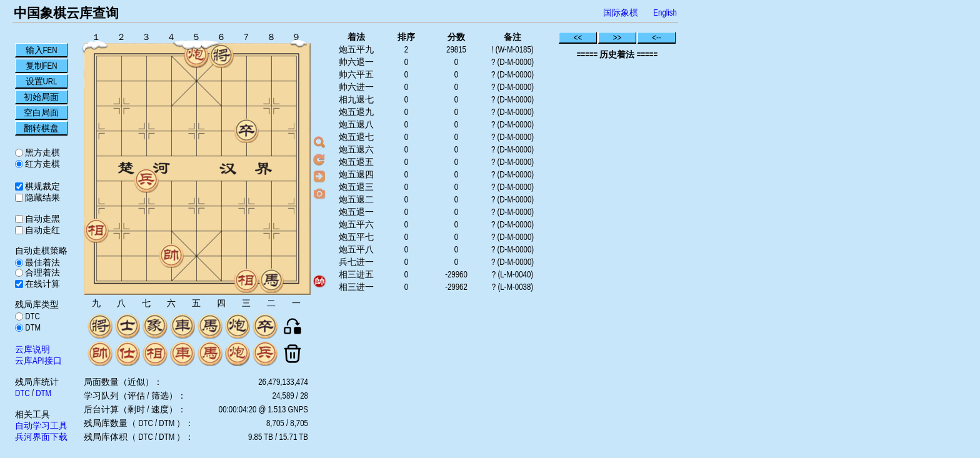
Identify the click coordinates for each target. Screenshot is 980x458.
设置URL (42, 81)
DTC (32, 316)
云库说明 (32, 349)
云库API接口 (38, 361)
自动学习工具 (41, 426)
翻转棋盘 (41, 128)
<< (578, 37)
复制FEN (42, 66)
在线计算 (42, 284)
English (665, 12)
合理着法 (42, 272)
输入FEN (42, 50)
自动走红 (42, 230)
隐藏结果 (42, 197)
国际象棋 (621, 12)
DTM (32, 327)
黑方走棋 (42, 152)
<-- (657, 37)
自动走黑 (42, 219)
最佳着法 (42, 262)
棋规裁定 (42, 186)
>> (617, 37)
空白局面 (41, 112)
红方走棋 (42, 164)
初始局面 (41, 97)
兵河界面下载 (41, 437)
